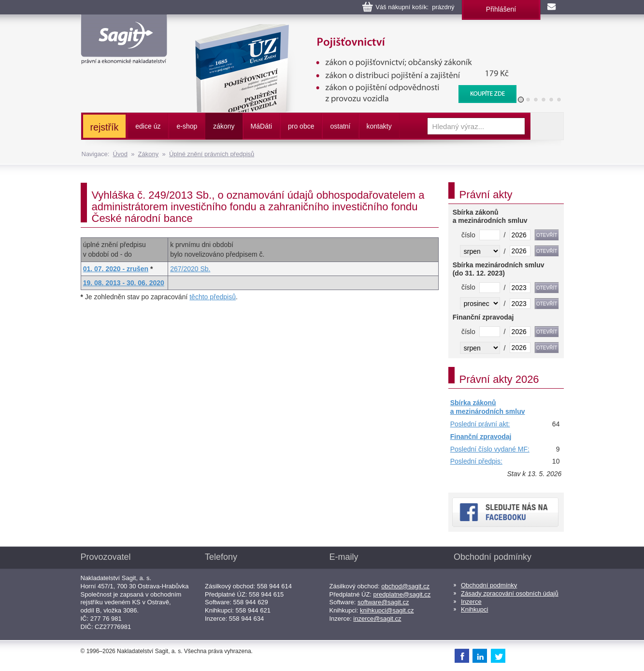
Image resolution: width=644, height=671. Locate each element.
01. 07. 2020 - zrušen (116, 269)
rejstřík (105, 127)
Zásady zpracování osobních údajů (510, 593)
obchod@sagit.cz (405, 586)
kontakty (379, 126)
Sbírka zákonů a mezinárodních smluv (488, 407)
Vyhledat (547, 126)
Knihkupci (474, 609)
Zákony (149, 154)
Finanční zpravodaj (481, 437)
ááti (261, 126)
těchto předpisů (213, 297)
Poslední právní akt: (480, 424)
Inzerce (471, 602)
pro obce (301, 126)
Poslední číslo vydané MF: (490, 449)
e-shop (187, 126)
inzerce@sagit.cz (377, 619)
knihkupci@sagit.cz (387, 610)
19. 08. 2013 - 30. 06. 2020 (124, 283)
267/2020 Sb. (190, 269)
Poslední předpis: (476, 461)
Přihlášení (501, 9)
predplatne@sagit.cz (402, 594)
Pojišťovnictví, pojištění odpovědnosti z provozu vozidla (349, 29)
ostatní (340, 126)
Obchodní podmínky (489, 585)
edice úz (148, 126)
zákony (224, 126)
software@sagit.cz (383, 602)
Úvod (120, 154)
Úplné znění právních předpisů (212, 154)
